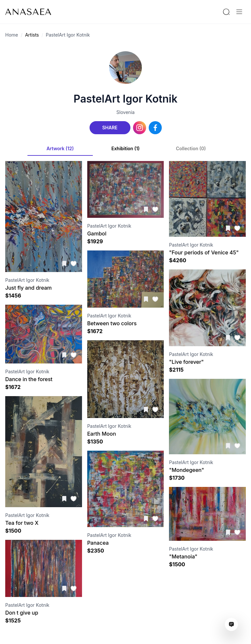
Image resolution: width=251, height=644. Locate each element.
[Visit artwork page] (44, 217)
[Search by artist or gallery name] (226, 12)
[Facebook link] (155, 128)
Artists (32, 35)
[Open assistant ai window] (231, 624)
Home (12, 35)
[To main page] (28, 12)
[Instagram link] (140, 128)
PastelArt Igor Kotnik (68, 35)
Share (110, 128)
